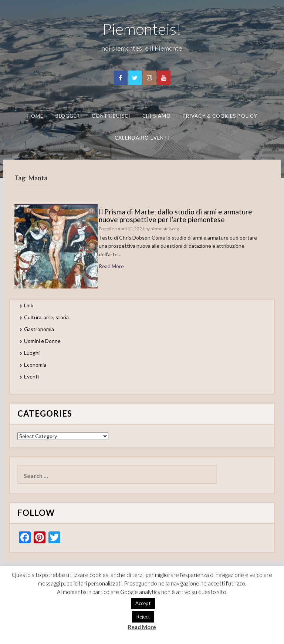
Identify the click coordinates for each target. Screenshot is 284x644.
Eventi (31, 376)
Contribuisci (111, 116)
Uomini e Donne (42, 341)
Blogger (68, 116)
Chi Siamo (157, 116)
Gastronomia (39, 329)
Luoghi (32, 353)
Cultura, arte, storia (46, 317)
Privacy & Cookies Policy (220, 116)
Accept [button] (143, 603)
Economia (35, 365)
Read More (111, 266)
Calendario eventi (142, 137)
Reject (143, 617)
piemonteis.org (165, 229)
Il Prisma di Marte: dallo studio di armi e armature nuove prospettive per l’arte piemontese (175, 216)
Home (35, 116)
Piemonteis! (142, 29)
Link (29, 305)
